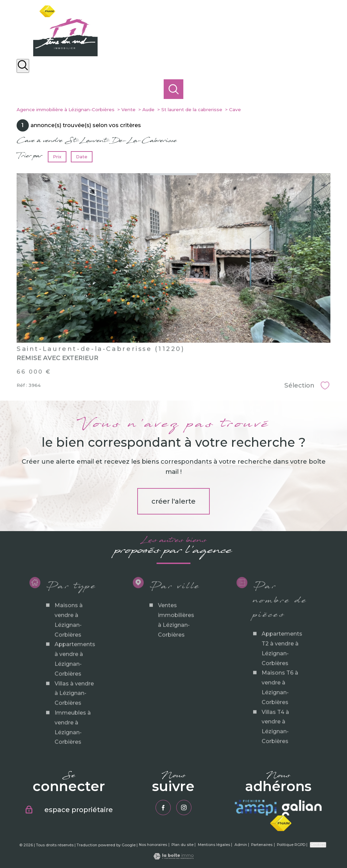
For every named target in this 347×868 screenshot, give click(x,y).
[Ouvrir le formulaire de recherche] (23, 66)
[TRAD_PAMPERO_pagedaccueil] (65, 54)
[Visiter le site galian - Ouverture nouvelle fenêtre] (302, 808)
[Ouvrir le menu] (336, 84)
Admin (241, 845)
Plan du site (182, 845)
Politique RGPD (291, 845)
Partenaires (262, 845)
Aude (148, 109)
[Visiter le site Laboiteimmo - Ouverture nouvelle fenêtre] (173, 857)
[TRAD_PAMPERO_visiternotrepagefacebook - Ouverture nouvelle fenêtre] (163, 808)
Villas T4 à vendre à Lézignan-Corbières (275, 760)
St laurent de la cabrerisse (192, 109)
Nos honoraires (153, 845)
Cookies (318, 845)
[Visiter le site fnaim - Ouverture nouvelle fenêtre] (281, 823)
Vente (128, 109)
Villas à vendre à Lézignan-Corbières (74, 726)
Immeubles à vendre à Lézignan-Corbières (73, 761)
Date (82, 157)
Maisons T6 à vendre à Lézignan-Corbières (280, 721)
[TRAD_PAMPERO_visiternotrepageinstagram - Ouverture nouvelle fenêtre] (184, 808)
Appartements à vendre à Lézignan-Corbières (75, 692)
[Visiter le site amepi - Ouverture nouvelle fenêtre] (256, 808)
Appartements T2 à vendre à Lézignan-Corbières (282, 682)
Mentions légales (214, 845)
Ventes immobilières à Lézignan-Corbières (176, 653)
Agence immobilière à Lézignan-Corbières (66, 109)
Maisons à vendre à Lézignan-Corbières (69, 653)
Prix (57, 157)
